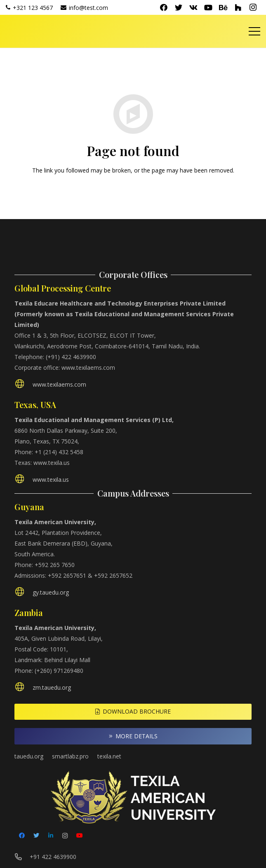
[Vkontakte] (193, 7)
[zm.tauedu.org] (24, 688)
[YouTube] (208, 7)
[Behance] (223, 7)
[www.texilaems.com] (24, 385)
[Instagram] (253, 7)
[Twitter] (179, 7)
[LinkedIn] (51, 836)
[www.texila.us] (24, 480)
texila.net (109, 756)
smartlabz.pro (70, 756)
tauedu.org (29, 756)
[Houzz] (238, 7)
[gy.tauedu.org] (24, 593)
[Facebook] (164, 7)
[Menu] (254, 31)
